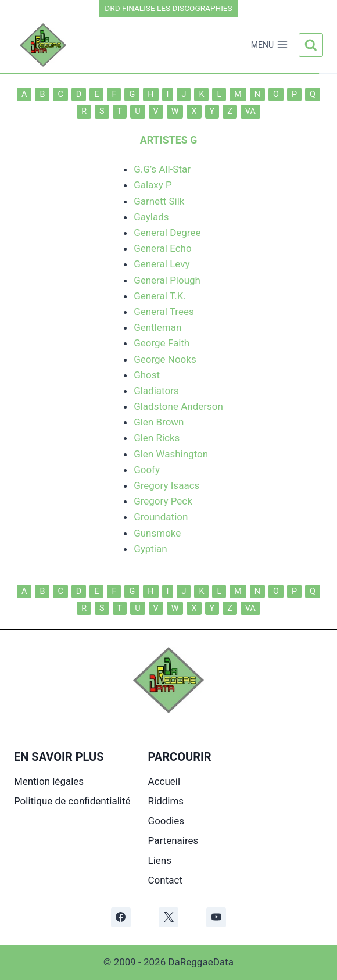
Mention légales (49, 781)
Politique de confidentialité (72, 801)
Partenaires (173, 840)
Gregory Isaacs (166, 485)
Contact (165, 880)
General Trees (164, 312)
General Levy (162, 264)
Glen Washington (171, 454)
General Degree (167, 233)
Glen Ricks (157, 438)
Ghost (147, 375)
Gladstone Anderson (178, 406)
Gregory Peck (163, 501)
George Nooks (165, 359)
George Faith (162, 343)
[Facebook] (121, 917)
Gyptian (150, 549)
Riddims (166, 801)
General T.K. (160, 296)
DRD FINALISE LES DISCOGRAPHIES (168, 8)
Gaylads (151, 217)
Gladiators (156, 391)
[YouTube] (216, 917)
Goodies (166, 821)
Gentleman (157, 327)
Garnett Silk (159, 201)
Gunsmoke (157, 533)
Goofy (147, 470)
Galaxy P (153, 185)
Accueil (164, 781)
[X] (168, 917)
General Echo (163, 248)
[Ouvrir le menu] (269, 45)
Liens (160, 860)
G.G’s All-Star (162, 169)
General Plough (167, 280)
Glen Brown (159, 422)
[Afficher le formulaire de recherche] (311, 45)
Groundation (161, 517)
